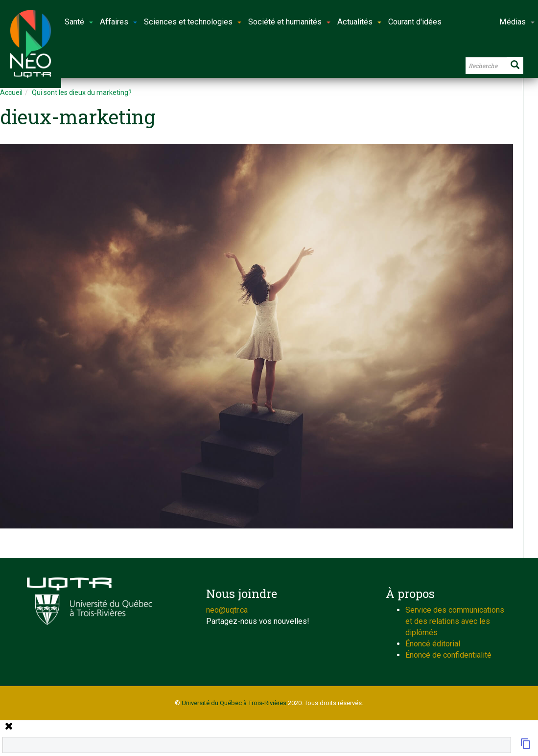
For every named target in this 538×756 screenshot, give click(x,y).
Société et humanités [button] (289, 22)
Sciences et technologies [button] (193, 22)
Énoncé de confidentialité (448, 655)
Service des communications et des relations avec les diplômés (455, 621)
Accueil (11, 92)
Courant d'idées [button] (415, 22)
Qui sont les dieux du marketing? (82, 92)
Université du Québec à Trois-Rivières (234, 703)
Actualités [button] (359, 22)
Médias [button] (517, 22)
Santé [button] (79, 22)
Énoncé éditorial (433, 644)
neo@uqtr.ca (227, 610)
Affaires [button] (118, 22)
